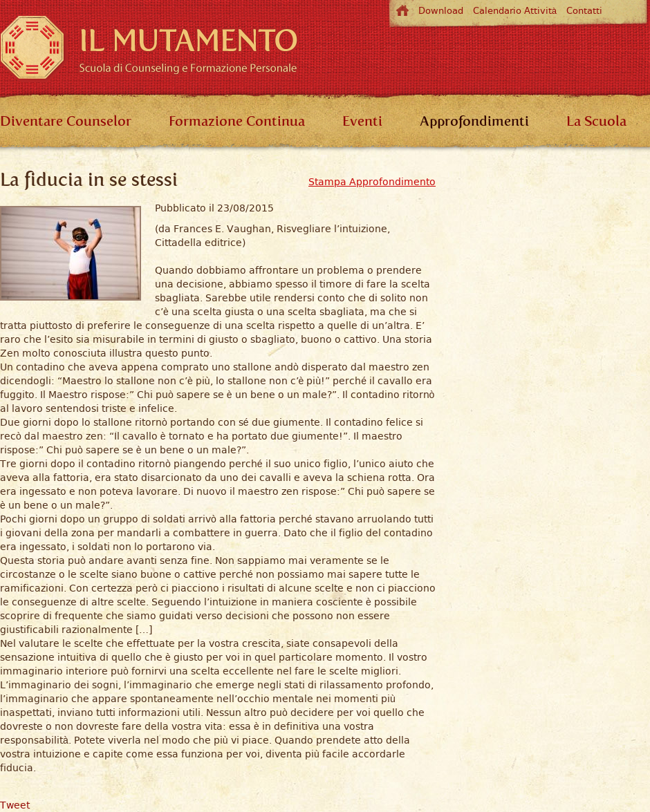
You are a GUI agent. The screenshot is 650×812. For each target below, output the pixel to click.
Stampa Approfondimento (372, 182)
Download (441, 11)
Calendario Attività (515, 11)
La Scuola (596, 121)
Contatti (584, 11)
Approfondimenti (474, 121)
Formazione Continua (237, 121)
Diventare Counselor (66, 121)
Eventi (362, 121)
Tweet (15, 805)
